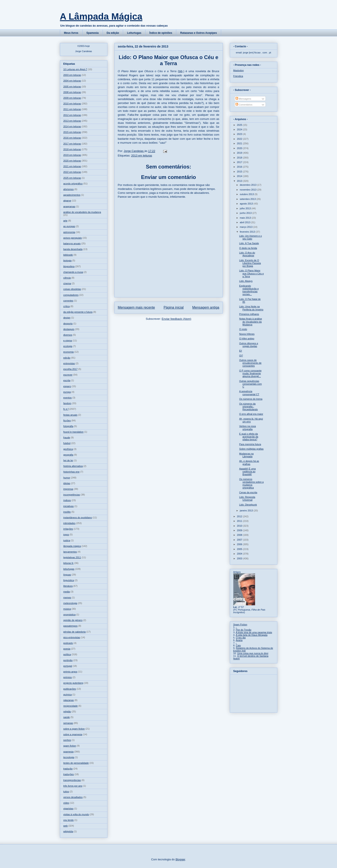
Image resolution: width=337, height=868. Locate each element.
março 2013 (246, 227)
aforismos (69, 189)
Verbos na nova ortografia (247, 428)
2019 (240, 153)
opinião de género (73, 620)
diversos (68, 335)
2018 (240, 158)
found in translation (74, 432)
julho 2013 (246, 208)
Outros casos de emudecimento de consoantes (250, 363)
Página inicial (174, 307)
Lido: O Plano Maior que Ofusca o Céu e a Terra (251, 273)
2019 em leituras (72, 155)
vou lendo (69, 820)
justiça (67, 540)
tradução (68, 769)
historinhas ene (72, 472)
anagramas (69, 206)
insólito (67, 512)
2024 (240, 129)
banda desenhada (73, 249)
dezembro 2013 (249, 185)
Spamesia (93, 33)
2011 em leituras (72, 109)
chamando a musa (73, 272)
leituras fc (69, 563)
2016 (240, 167)
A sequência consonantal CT (249, 393)
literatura (68, 586)
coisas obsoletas (72, 289)
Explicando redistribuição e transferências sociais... (249, 290)
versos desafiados (73, 797)
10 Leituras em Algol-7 (75, 69)
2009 (240, 530)
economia (69, 352)
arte (65, 221)
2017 (240, 162)
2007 (240, 540)
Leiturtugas (134, 33)
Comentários (244, 105)
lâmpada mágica (72, 546)
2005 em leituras (72, 87)
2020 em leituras (72, 161)
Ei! (241, 351)
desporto (68, 323)
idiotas (67, 483)
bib (180, 71)
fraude (67, 437)
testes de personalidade (76, 763)
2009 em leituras (72, 98)
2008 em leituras (72, 92)
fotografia (68, 426)
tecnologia (69, 757)
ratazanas (69, 700)
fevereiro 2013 (248, 232)
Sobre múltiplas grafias (251, 449)
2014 (240, 176)
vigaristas (68, 808)
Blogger (180, 859)
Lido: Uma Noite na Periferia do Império (251, 308)
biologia (68, 260)
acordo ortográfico (73, 184)
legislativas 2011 (72, 557)
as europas (69, 226)
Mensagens (243, 99)
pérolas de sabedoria (75, 632)
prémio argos (70, 672)
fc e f (66, 409)
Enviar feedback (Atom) (176, 319)
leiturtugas (69, 569)
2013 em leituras (142, 156)
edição (67, 358)
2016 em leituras (72, 138)
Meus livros (71, 33)
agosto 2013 (247, 204)
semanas (68, 723)
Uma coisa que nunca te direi (253, 653)
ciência (67, 278)
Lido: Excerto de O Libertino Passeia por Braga (250, 263)
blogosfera (69, 266)
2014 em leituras (72, 126)
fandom (67, 403)
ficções (67, 420)
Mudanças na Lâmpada (246, 455)
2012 (240, 516)
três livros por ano (73, 786)
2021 (240, 143)
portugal (68, 666)
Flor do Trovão (244, 630)
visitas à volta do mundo (76, 814)
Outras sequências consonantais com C (251, 384)
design (67, 318)
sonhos (67, 740)
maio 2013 (246, 218)
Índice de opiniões (161, 33)
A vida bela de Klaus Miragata (252, 635)
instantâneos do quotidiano (78, 517)
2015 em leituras (72, 132)
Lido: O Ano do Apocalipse (247, 254)
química (68, 694)
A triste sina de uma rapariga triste (254, 632)
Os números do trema (251, 399)
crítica (67, 306)
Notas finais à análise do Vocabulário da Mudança (251, 322)
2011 (240, 521)
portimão (68, 660)
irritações (68, 529)
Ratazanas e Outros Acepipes (198, 33)
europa (67, 392)
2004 (240, 554)
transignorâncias (72, 780)
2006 (240, 544)
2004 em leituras (72, 81)
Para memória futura (250, 444)
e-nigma (68, 340)
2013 (240, 181)
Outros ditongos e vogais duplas (249, 345)
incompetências (72, 495)
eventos (68, 398)
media (67, 592)
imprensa (68, 489)
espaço (67, 386)
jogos (66, 534)
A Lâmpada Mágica (101, 16)
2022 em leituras (72, 172)
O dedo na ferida (248, 248)
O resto (243, 329)
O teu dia (241, 638)
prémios (68, 677)
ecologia (68, 346)
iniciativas (69, 506)
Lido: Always (246, 281)
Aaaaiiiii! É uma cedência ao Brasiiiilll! (247, 471)
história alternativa (73, 466)
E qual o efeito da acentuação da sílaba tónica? (249, 437)
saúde (67, 717)
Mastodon (239, 70)
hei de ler (68, 460)
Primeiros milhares (249, 314)
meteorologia (70, 603)
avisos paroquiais (73, 238)
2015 (240, 172)
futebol (67, 443)
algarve (67, 201)
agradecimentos (72, 195)
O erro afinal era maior (251, 414)
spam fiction (70, 746)
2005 (240, 549)
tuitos (66, 791)
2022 (240, 139)
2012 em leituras (72, 115)
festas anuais (70, 415)
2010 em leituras (72, 104)
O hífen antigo (247, 339)
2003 (240, 558)
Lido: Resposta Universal (247, 498)
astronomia (69, 232)
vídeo (66, 803)
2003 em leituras (72, 75)
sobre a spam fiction (74, 729)
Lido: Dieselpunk (248, 505)
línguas (67, 575)
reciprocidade (71, 706)
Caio (238, 645)
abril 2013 (245, 222)
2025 (240, 125)
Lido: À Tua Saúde (249, 243)
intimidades (69, 523)
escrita (67, 380)
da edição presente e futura (78, 312)
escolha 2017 (70, 369)
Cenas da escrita (248, 492)
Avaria (239, 640)
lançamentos (70, 552)
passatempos (70, 626)
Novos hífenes (247, 334)
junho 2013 (246, 213)
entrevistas (69, 363)
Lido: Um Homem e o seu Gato (251, 237)
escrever (68, 375)
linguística (69, 580)
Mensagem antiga (206, 307)
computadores (71, 295)
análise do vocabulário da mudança (82, 212)
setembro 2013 (248, 199)
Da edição (113, 33)
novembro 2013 (249, 190)
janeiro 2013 (247, 511)
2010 (240, 526)
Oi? (241, 356)
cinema (67, 283)
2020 (240, 148)
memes (67, 597)
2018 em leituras (72, 149)
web (66, 826)
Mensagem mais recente (136, 307)
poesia (67, 649)
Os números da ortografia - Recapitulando (248, 407)
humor (67, 478)
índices (67, 500)
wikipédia (68, 831)
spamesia (69, 752)
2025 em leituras (72, 178)
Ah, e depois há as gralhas (249, 462)
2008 (240, 535)
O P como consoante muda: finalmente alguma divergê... (250, 373)
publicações (70, 689)
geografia (68, 455)
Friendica (238, 76)
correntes (68, 301)
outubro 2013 (247, 194)
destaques (69, 329)
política (67, 654)
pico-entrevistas (72, 637)
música (67, 609)
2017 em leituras (72, 144)
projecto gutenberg (73, 683)
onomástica (69, 614)
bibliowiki (68, 255)
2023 (240, 134)
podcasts (68, 643)
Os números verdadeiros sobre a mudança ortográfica (251, 483)
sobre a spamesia (73, 734)
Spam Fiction (240, 625)
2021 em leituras (72, 166)
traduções (69, 774)
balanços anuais (72, 243)
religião (67, 711)
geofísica (68, 449)
